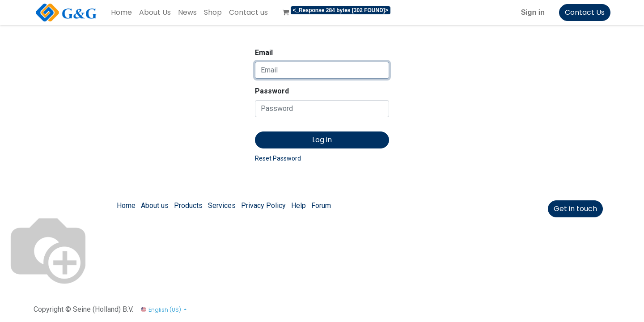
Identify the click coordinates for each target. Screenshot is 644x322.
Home (126, 205)
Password (272, 91)
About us (155, 205)
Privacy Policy (263, 205)
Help (299, 205)
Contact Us (585, 12)
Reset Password (278, 158)
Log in (322, 140)
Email (264, 53)
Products (188, 205)
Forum (321, 205)
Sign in (533, 12)
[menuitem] (121, 13)
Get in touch (575, 209)
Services (222, 205)
